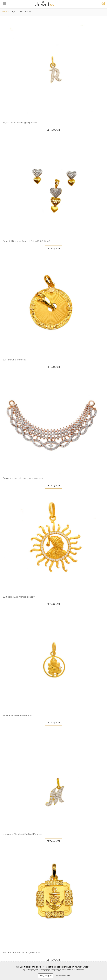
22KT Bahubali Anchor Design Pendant (22, 953)
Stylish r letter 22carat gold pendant (20, 123)
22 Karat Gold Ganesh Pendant (18, 715)
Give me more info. (63, 976)
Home (5, 11)
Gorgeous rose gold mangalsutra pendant (23, 478)
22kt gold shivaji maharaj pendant (19, 597)
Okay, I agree (46, 976)
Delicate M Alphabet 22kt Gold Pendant (22, 834)
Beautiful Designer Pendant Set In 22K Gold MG (26, 241)
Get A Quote (54, 130)
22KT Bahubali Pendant (14, 360)
